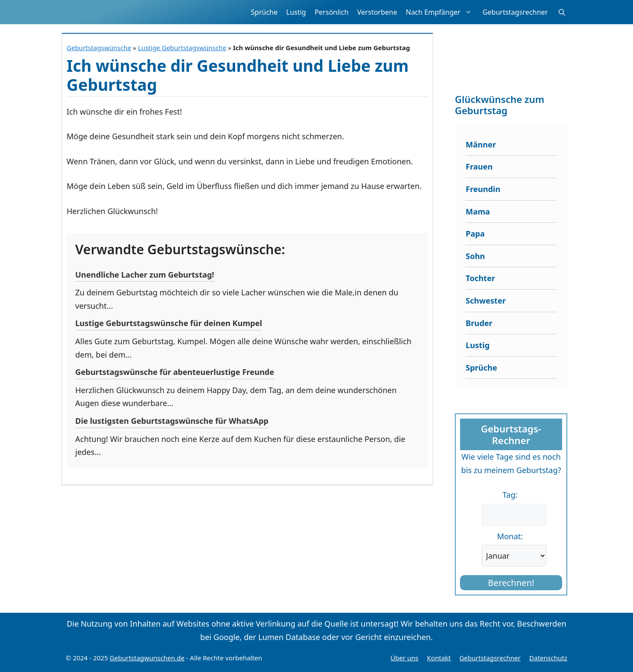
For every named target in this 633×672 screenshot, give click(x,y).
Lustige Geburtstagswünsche (182, 48)
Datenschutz (548, 658)
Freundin (483, 189)
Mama (478, 211)
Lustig (296, 12)
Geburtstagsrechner (515, 12)
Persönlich (332, 12)
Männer (481, 144)
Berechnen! (511, 583)
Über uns (404, 658)
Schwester (486, 301)
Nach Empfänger (442, 12)
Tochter (480, 278)
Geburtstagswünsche (99, 48)
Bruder (479, 323)
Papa (475, 234)
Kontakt (439, 658)
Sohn (475, 256)
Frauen (479, 166)
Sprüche (264, 12)
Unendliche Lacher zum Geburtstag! (145, 275)
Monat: (510, 536)
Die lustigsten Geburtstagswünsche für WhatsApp (172, 421)
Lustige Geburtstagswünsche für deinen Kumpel (169, 323)
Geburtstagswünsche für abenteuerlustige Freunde (175, 372)
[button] (562, 12)
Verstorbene (377, 12)
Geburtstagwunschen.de (147, 658)
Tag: (510, 495)
